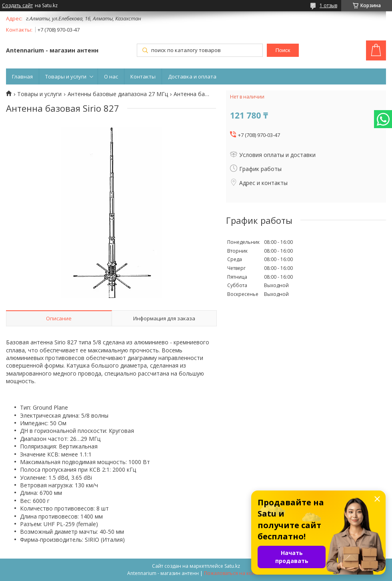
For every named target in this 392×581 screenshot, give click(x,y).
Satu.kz (232, 566)
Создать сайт (17, 6)
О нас (111, 76)
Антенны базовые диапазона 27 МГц (118, 94)
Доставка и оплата (192, 76)
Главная (22, 76)
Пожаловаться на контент (235, 573)
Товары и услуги (66, 76)
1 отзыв (328, 5)
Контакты (143, 76)
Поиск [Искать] (283, 50)
